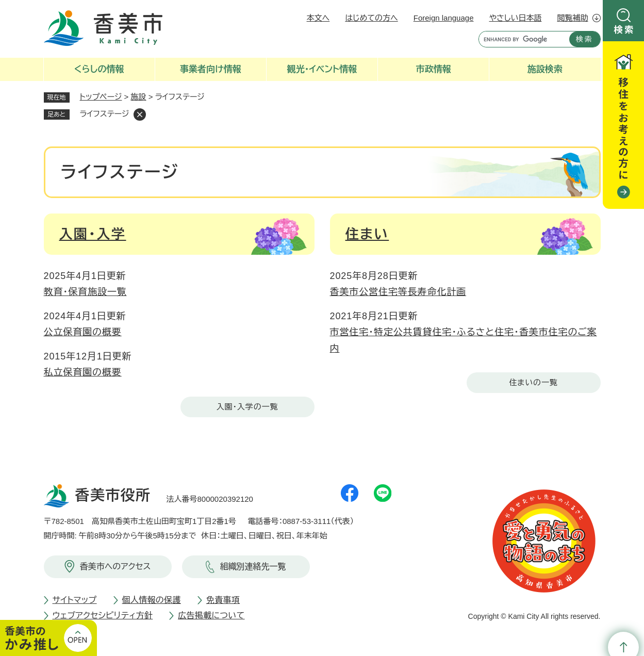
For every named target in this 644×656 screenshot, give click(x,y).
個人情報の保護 (152, 600)
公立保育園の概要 (83, 332)
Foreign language (444, 18)
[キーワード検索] (522, 39)
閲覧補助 (573, 18)
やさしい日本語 (515, 18)
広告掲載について (211, 616)
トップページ (101, 97)
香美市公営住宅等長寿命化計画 (398, 292)
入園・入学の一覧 (247, 407)
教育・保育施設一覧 (85, 292)
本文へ (318, 18)
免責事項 (223, 600)
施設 (139, 97)
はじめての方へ (371, 18)
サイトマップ (75, 600)
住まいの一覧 (533, 382)
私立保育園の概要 (83, 372)
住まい (367, 234)
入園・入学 (93, 234)
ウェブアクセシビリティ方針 (103, 616)
